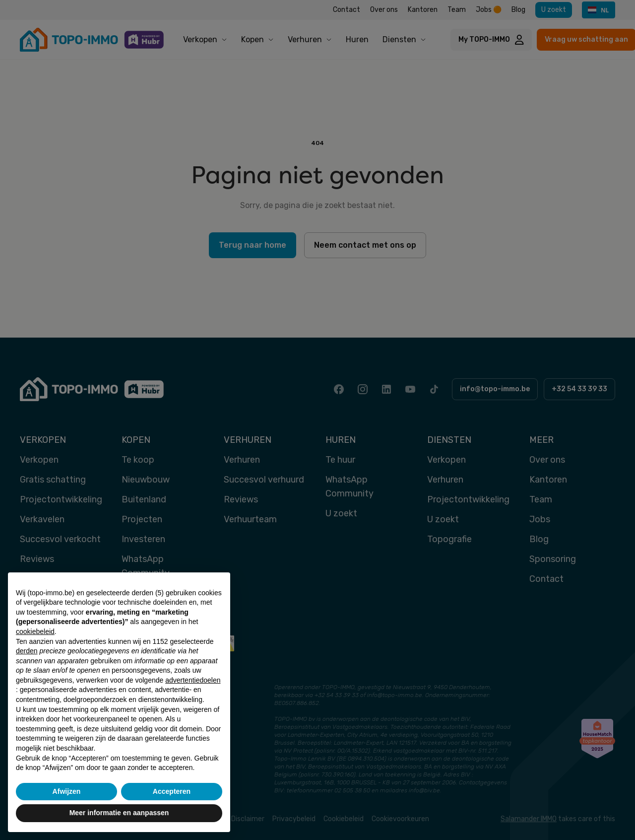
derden (27, 651)
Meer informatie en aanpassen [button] (119, 813)
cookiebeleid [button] (35, 631)
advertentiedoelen (193, 680)
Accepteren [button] (172, 791)
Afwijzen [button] (67, 791)
